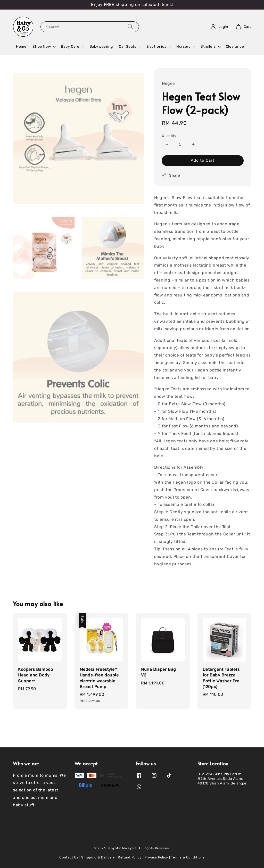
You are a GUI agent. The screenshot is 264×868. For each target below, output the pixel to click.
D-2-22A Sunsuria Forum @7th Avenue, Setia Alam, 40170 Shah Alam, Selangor (222, 779)
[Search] (130, 27)
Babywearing (101, 47)
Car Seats (127, 47)
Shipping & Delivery (98, 857)
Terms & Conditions (188, 857)
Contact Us (69, 857)
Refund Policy (130, 857)
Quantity (169, 136)
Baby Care (70, 47)
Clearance (235, 47)
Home (21, 47)
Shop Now (42, 47)
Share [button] (171, 175)
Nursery (183, 47)
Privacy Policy (156, 857)
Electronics (156, 47)
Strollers (208, 47)
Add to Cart (203, 160)
